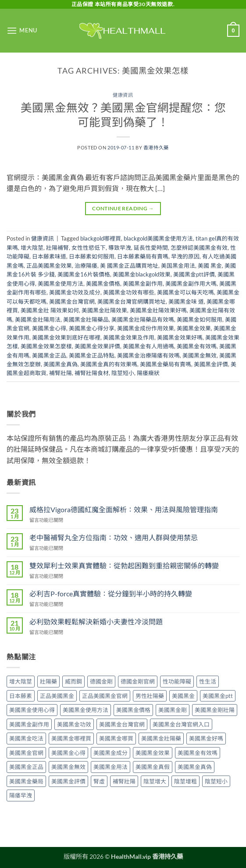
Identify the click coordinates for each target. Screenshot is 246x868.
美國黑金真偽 (61, 364)
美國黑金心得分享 (92, 328)
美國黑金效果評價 (97, 346)
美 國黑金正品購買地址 (129, 266)
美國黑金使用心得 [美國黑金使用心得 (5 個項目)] (32, 710)
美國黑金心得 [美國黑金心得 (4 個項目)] (68, 753)
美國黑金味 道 (186, 301)
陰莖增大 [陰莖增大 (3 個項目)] (155, 781)
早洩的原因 (185, 256)
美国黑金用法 (178, 266)
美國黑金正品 (49, 355)
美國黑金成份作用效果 (146, 328)
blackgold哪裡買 (101, 238)
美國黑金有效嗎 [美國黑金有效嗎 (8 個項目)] (198, 753)
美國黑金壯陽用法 (38, 319)
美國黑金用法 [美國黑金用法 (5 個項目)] (111, 767)
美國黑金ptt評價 (194, 274)
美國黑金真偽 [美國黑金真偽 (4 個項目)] (195, 767)
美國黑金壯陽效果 (104, 310)
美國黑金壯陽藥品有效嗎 (143, 319)
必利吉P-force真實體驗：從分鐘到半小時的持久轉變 (111, 593)
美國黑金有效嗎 (197, 346)
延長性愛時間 (151, 248)
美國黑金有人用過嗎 (148, 346)
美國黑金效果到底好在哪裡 (66, 337)
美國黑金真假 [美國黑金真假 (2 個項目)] (153, 767)
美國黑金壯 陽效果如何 (50, 310)
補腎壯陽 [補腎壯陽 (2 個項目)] (124, 781)
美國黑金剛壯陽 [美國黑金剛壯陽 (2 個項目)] (215, 710)
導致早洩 (120, 248)
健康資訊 (123, 95)
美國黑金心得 (49, 328)
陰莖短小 (123, 373)
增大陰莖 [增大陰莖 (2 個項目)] (21, 681)
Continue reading (123, 208)
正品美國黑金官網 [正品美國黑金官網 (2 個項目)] (105, 696)
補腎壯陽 (61, 373)
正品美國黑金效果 (49, 266)
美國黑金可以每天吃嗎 (185, 292)
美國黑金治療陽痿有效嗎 (148, 355)
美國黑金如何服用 (200, 319)
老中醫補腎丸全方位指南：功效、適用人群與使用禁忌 (114, 537)
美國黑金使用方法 (61, 283)
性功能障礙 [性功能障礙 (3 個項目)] (177, 681)
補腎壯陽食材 (92, 373)
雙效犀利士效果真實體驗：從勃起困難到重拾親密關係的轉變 (124, 565)
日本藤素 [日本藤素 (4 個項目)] (21, 696)
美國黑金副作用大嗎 (191, 283)
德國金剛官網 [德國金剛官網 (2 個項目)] (138, 681)
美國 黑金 (210, 266)
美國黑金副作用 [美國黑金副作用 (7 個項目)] (29, 724)
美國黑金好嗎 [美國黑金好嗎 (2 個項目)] (206, 738)
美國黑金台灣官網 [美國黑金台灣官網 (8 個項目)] (122, 724)
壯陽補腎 (57, 248)
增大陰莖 (32, 248)
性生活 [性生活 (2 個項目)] (208, 681)
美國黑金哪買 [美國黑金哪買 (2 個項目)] (116, 738)
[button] (22, 30)
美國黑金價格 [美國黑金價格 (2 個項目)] (133, 710)
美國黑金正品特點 (92, 355)
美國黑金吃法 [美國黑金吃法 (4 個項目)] (26, 738)
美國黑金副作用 (143, 283)
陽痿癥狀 (148, 373)
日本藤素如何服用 (92, 256)
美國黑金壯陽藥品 (86, 319)
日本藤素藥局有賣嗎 (143, 256)
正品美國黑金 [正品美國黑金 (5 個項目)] (57, 696)
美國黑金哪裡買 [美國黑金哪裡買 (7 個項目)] (71, 738)
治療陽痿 (86, 266)
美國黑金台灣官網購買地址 (132, 301)
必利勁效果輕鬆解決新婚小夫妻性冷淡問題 (96, 622)
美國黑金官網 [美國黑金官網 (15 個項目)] (26, 753)
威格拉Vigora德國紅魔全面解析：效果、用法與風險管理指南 (124, 509)
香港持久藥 (156, 147)
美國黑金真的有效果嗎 (109, 364)
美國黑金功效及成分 (75, 292)
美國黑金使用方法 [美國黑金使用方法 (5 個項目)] (86, 710)
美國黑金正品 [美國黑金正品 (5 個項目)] (26, 767)
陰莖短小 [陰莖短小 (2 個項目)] (216, 781)
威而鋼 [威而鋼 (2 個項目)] (73, 681)
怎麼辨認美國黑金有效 (199, 248)
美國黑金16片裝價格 (84, 274)
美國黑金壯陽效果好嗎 (158, 310)
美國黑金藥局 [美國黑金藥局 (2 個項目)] (26, 781)
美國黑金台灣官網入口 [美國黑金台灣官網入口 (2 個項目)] (181, 724)
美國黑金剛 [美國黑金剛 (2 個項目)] (173, 710)
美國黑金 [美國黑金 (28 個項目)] (183, 696)
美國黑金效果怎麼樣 (46, 346)
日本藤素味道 (49, 256)
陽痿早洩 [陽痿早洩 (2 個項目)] (21, 795)
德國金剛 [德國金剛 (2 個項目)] (101, 681)
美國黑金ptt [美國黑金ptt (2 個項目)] (218, 696)
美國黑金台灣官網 (72, 301)
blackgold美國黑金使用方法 (158, 238)
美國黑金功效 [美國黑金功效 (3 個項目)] (74, 724)
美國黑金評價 (211, 364)
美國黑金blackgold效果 (142, 274)
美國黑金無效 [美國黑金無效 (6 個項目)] (68, 767)
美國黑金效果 (194, 328)
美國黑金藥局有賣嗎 (166, 364)
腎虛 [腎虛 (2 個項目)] (99, 781)
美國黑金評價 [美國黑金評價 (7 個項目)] (68, 781)
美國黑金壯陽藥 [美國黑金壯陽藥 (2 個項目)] (161, 738)
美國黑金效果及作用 (129, 337)
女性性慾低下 (89, 248)
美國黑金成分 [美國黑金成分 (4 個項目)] (111, 753)
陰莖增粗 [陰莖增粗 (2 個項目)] (185, 781)
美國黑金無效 (200, 355)
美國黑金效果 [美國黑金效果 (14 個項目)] (153, 753)
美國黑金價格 (103, 283)
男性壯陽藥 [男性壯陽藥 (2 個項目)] (150, 696)
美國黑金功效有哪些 (129, 292)
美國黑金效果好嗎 (180, 337)
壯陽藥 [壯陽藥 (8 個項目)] (48, 681)
